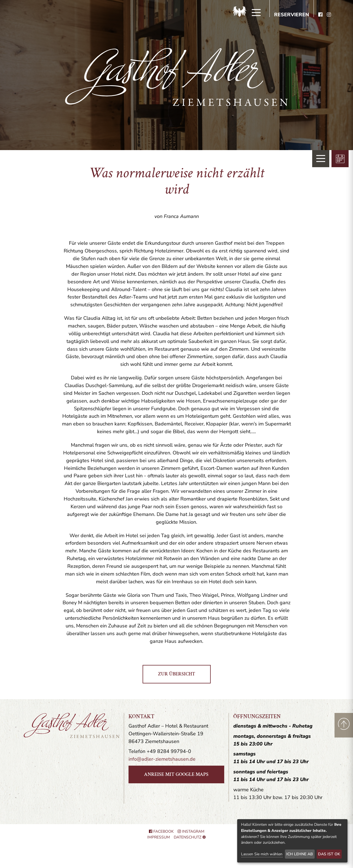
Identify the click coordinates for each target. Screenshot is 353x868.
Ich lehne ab (300, 854)
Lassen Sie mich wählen (262, 854)
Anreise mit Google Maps (176, 774)
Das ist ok (329, 854)
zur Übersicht (177, 674)
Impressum (159, 837)
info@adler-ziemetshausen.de (162, 759)
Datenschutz (188, 837)
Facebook (161, 831)
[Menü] (256, 13)
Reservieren (292, 15)
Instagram (191, 831)
